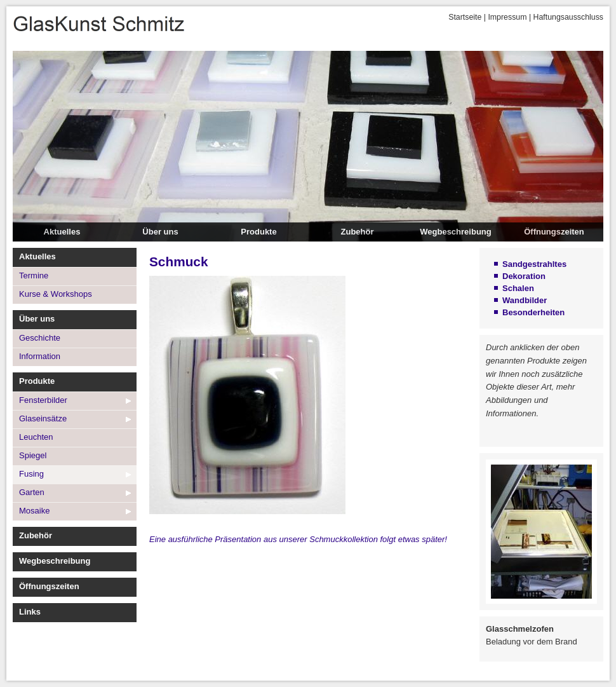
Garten (32, 492)
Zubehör (358, 232)
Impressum (507, 17)
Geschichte (40, 338)
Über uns (160, 232)
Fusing (31, 474)
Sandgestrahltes (534, 264)
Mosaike (34, 511)
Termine (34, 275)
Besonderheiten (533, 312)
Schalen (518, 288)
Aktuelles (62, 232)
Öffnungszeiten (554, 232)
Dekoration (524, 276)
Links (30, 612)
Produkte (258, 232)
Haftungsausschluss (568, 17)
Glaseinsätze (43, 418)
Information (40, 356)
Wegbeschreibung (455, 232)
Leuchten (36, 437)
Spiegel (33, 455)
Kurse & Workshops (56, 294)
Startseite (465, 17)
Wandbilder (525, 300)
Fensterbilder (43, 400)
